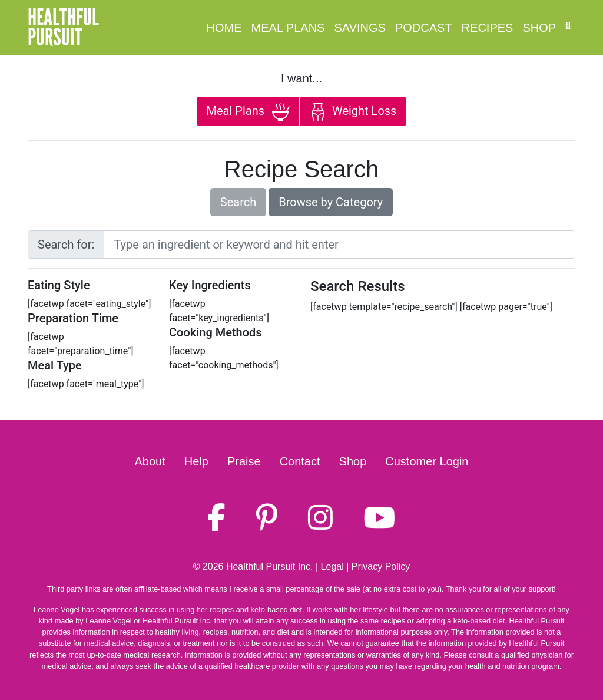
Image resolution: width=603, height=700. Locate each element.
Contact (300, 461)
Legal (332, 567)
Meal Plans (288, 28)
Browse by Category (331, 202)
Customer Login (427, 461)
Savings (360, 28)
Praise (244, 461)
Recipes (488, 28)
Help (196, 461)
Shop (539, 28)
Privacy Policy (381, 567)
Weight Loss (353, 112)
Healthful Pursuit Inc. (270, 567)
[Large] (339, 245)
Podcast (424, 28)
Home (224, 28)
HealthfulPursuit (63, 28)
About (150, 461)
